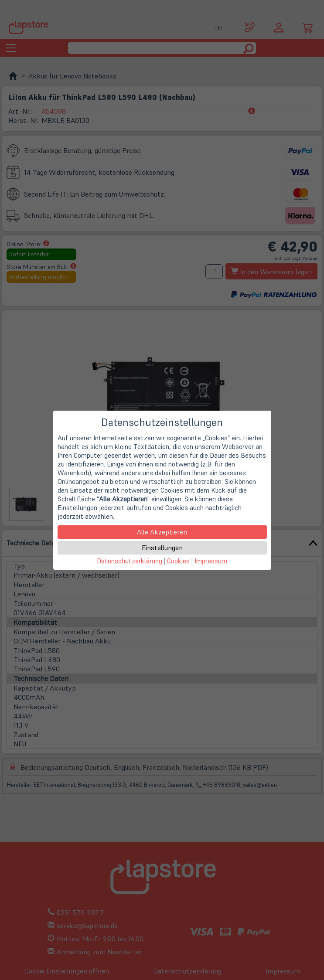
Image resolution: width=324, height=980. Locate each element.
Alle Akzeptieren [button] (162, 532)
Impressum (211, 561)
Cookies (178, 561)
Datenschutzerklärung (130, 561)
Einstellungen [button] (162, 548)
